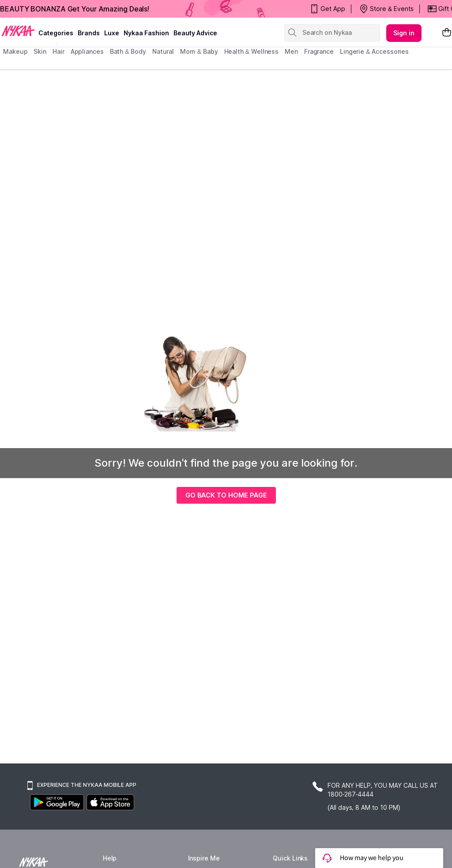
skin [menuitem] (40, 51)
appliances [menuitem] (87, 51)
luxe (112, 33)
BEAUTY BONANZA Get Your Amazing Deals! (75, 9)
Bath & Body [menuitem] (128, 51)
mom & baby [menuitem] (199, 51)
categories (56, 33)
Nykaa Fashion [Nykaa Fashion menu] (146, 33)
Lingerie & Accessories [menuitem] (374, 51)
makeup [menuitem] (15, 51)
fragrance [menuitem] (319, 51)
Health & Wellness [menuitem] (252, 51)
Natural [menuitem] (163, 51)
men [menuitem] (291, 51)
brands (89, 33)
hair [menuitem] (58, 51)
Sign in (404, 33)
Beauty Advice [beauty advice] (195, 33)
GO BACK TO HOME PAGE (226, 495)
